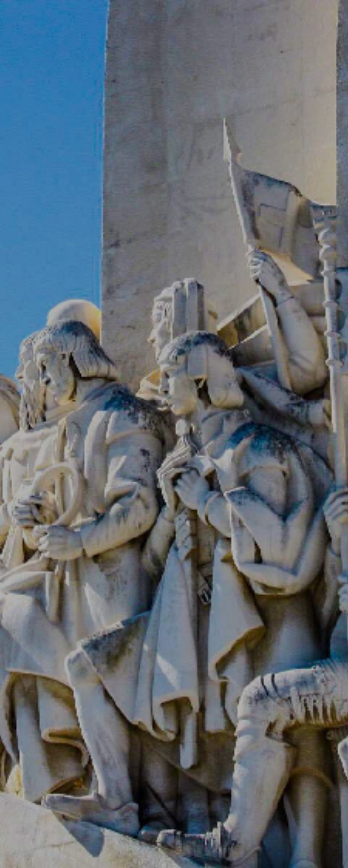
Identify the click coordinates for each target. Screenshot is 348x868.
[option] (174, 434)
